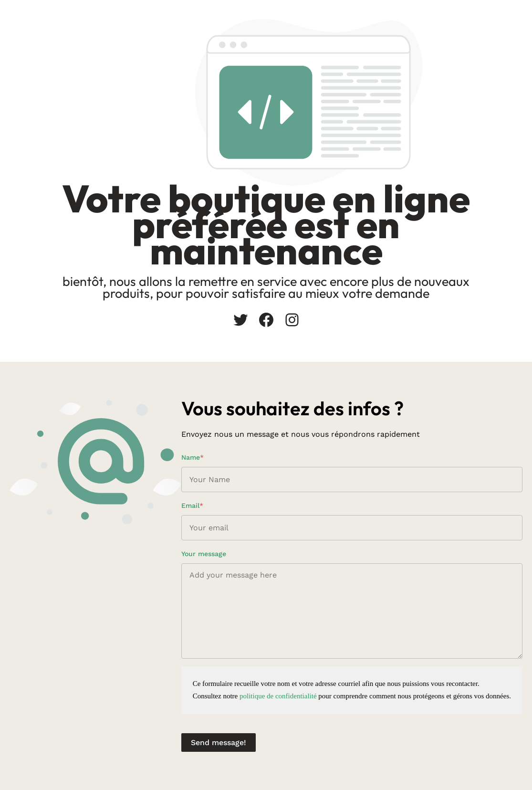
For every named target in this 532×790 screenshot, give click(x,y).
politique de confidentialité (278, 696)
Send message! (219, 743)
